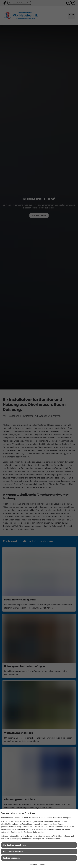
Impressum (33, 864)
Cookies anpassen (11, 858)
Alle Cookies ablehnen (13, 851)
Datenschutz (45, 864)
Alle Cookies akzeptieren (14, 845)
